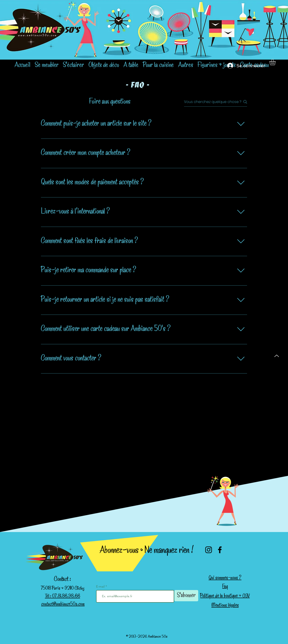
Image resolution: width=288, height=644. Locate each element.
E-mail (101, 586)
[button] (276, 62)
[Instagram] (209, 550)
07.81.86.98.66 (66, 597)
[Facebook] (220, 550)
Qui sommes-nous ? (225, 578)
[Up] (277, 356)
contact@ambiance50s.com (63, 604)
